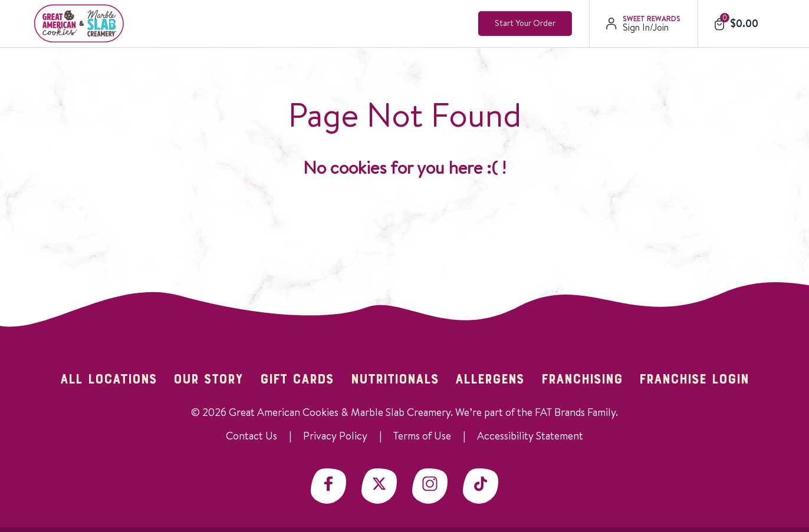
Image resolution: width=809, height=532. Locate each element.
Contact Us (251, 436)
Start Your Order (525, 23)
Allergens (490, 380)
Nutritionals (395, 380)
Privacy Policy (335, 436)
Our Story (208, 380)
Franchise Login (694, 380)
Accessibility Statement (530, 436)
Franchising (582, 380)
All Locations (108, 380)
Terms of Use (422, 436)
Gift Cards (297, 380)
